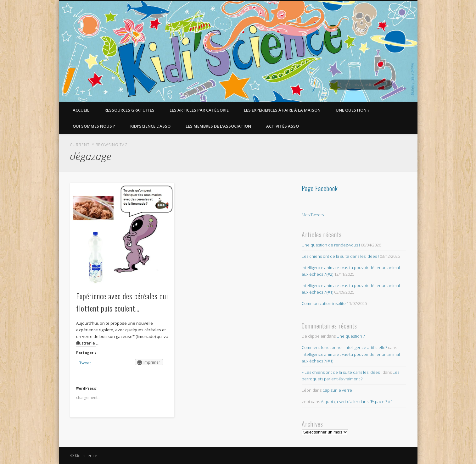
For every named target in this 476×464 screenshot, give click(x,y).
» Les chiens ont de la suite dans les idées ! (342, 372)
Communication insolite (324, 303)
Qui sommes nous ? (94, 126)
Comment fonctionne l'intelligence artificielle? (344, 347)
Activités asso (283, 126)
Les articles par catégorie (199, 110)
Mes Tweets (313, 215)
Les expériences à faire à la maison (282, 110)
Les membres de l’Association (218, 126)
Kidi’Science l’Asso (150, 126)
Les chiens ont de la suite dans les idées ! (340, 256)
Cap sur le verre (337, 390)
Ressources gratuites (129, 110)
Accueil (81, 110)
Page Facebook (320, 188)
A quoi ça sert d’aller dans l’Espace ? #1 (357, 401)
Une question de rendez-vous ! (331, 245)
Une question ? (353, 110)
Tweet (85, 363)
